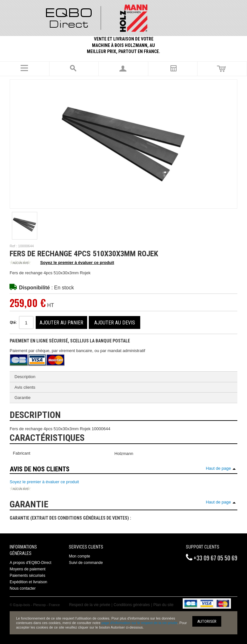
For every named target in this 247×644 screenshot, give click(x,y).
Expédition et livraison (28, 582)
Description (25, 377)
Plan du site (164, 605)
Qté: (13, 322)
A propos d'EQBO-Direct (31, 563)
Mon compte (79, 556)
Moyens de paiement (27, 569)
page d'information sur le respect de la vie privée (139, 623)
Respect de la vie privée (90, 605)
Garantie (23, 398)
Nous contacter (23, 588)
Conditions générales (132, 605)
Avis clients (25, 387)
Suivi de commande (86, 563)
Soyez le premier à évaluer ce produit (62, 263)
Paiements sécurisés (27, 576)
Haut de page (218, 468)
